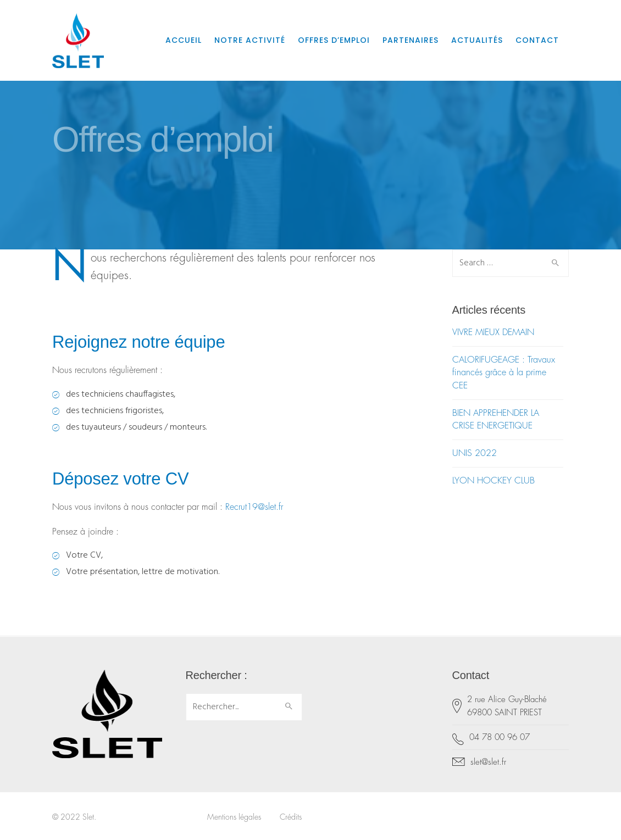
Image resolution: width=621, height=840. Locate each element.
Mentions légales (234, 817)
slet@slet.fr (488, 762)
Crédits (291, 817)
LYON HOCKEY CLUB (494, 481)
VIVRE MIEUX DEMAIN (493, 332)
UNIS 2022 (475, 453)
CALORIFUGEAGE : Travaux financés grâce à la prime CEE (504, 372)
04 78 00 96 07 (500, 738)
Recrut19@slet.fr (254, 507)
